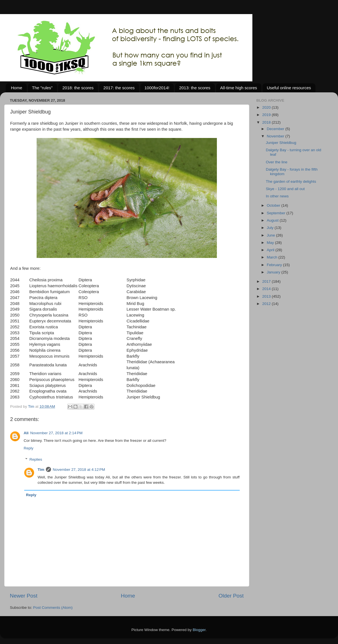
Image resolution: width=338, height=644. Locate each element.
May (271, 243)
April (271, 250)
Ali (26, 433)
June (271, 235)
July (271, 228)
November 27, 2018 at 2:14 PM (56, 433)
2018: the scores (78, 88)
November (276, 136)
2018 (267, 122)
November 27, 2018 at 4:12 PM (79, 470)
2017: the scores (119, 88)
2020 (267, 107)
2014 (267, 289)
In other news (277, 196)
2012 (267, 304)
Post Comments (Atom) (53, 608)
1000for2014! (157, 88)
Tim (41, 470)
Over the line (277, 162)
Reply (29, 448)
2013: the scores (195, 88)
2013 (267, 296)
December (276, 129)
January (274, 272)
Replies (36, 459)
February (275, 265)
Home (17, 88)
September (277, 213)
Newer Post (24, 596)
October (274, 205)
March (273, 257)
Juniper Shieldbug (281, 143)
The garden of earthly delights (291, 181)
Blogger (199, 630)
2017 (267, 281)
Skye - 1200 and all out (285, 189)
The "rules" (42, 88)
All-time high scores (239, 88)
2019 (267, 115)
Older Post (231, 596)
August (273, 220)
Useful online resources (289, 88)
